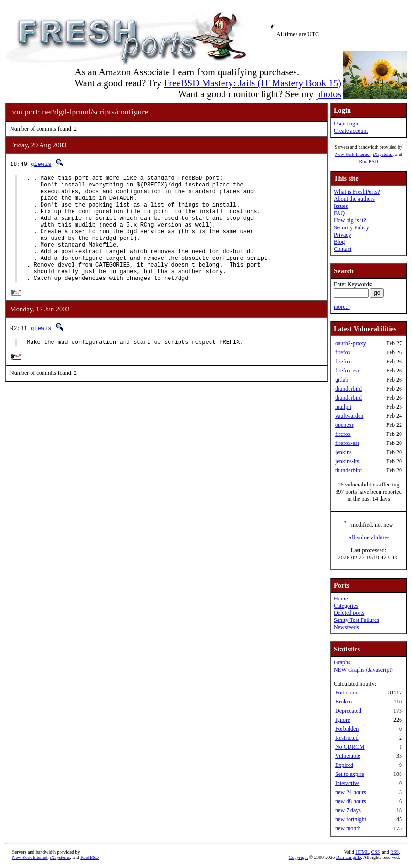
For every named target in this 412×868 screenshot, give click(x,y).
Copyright (299, 857)
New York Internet (353, 154)
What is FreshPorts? (357, 192)
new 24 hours (351, 792)
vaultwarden (349, 416)
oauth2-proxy (351, 343)
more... (342, 307)
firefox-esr (347, 371)
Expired (344, 765)
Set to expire (350, 774)
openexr (344, 425)
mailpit (343, 407)
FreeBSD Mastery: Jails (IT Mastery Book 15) (253, 83)
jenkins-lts (347, 461)
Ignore (343, 720)
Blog (339, 242)
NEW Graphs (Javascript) (363, 670)
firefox (343, 352)
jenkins (343, 452)
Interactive (347, 783)
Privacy (343, 235)
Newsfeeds (346, 627)
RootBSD (369, 161)
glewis (41, 164)
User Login (347, 124)
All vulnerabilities (369, 537)
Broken (343, 702)
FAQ (339, 213)
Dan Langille (349, 857)
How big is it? (350, 220)
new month (348, 828)
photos (329, 94)
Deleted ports (349, 613)
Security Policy (351, 227)
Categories (346, 606)
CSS (376, 852)
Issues (341, 206)
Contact (343, 249)
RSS (394, 852)
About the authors (354, 199)
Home (341, 599)
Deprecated (348, 711)
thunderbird (349, 389)
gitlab (342, 380)
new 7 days (348, 810)
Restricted (347, 738)
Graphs (342, 662)
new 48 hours (351, 801)
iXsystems (383, 154)
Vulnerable (348, 756)
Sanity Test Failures (356, 620)
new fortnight (351, 819)
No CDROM (350, 747)
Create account (351, 131)
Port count (347, 692)
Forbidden (347, 729)
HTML (362, 852)
